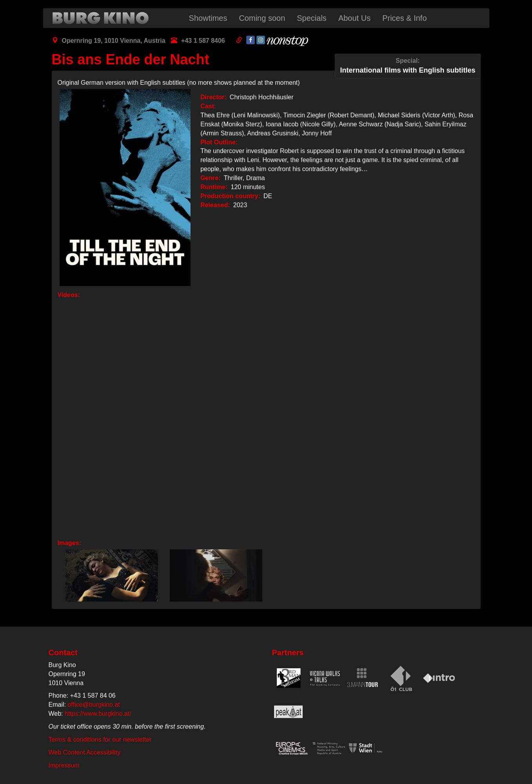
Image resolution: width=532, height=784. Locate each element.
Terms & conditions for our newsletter (100, 739)
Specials (312, 18)
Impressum (64, 765)
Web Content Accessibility (85, 752)
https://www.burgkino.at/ (98, 714)
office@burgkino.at (94, 705)
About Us (354, 18)
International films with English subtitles (408, 65)
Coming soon (262, 18)
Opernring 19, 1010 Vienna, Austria (114, 41)
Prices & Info (404, 18)
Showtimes (208, 18)
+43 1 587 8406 (203, 41)
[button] (110, 575)
